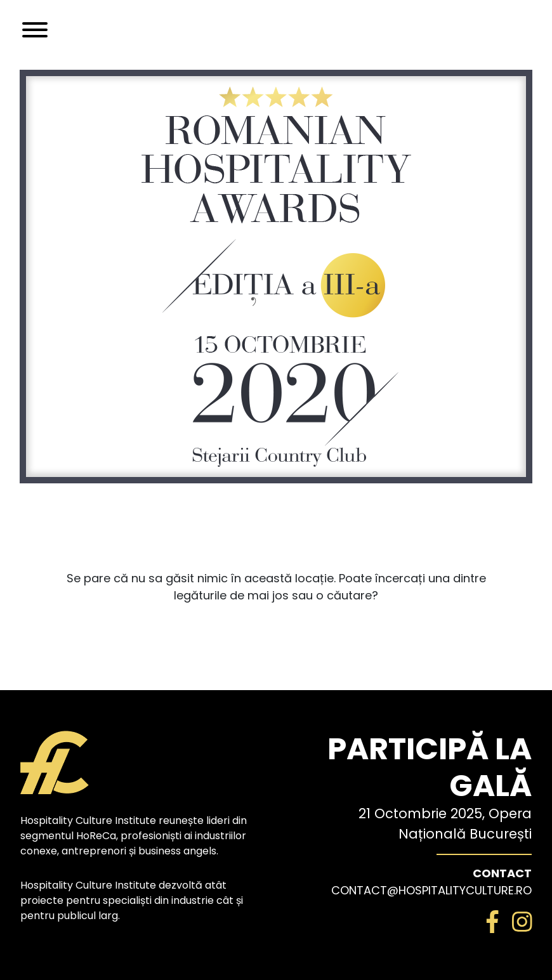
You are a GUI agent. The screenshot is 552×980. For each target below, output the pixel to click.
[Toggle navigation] (35, 30)
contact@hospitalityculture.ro (431, 890)
